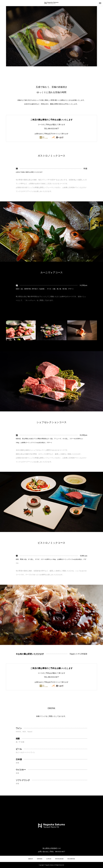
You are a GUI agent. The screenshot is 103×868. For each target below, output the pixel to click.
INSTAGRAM (59, 859)
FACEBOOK (71, 859)
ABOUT (30, 859)
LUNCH (49, 859)
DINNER (40, 859)
